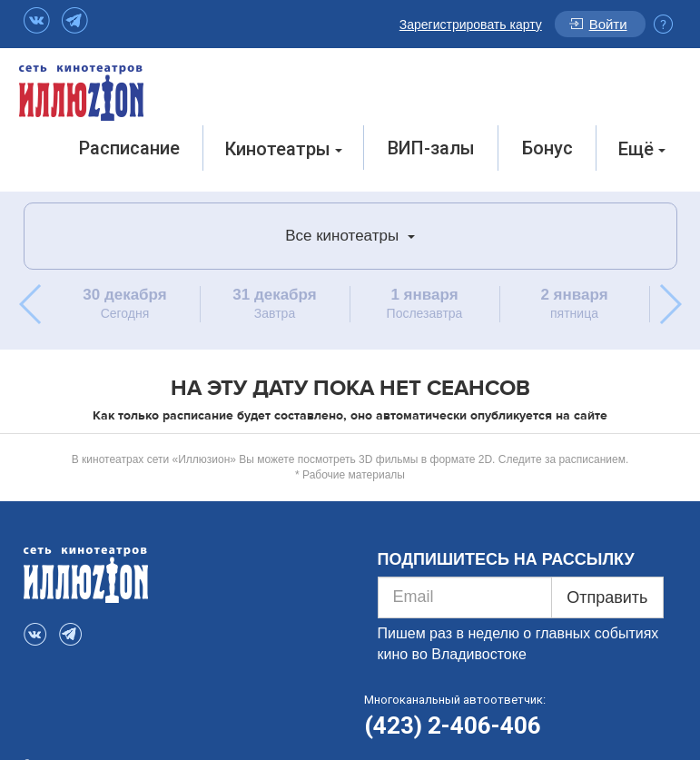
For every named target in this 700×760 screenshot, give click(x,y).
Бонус (547, 148)
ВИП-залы (431, 148)
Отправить (607, 597)
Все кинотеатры (350, 236)
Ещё (642, 149)
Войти (608, 24)
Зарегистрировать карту (471, 25)
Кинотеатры (284, 149)
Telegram (75, 20)
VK (37, 20)
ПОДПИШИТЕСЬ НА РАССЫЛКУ (506, 559)
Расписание (129, 148)
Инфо (663, 24)
